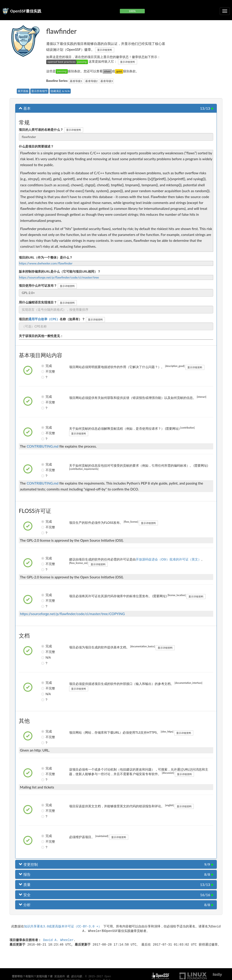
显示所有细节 (39, 91)
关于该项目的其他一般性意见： (41, 336)
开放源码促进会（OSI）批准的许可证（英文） (168, 559)
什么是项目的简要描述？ (36, 146)
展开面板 (23, 91)
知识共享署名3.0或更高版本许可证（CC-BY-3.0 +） (63, 926)
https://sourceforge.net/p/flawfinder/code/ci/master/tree (59, 277)
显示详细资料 (105, 50)
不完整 (45, 371)
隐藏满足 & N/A (60, 91)
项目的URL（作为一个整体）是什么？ (46, 257)
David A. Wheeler (58, 940)
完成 (45, 366)
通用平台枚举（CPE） (44, 319)
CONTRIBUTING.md (43, 446)
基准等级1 (76, 81)
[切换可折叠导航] (225, 11)
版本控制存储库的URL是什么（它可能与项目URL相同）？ (60, 271)
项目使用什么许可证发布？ (38, 285)
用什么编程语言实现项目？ (38, 302)
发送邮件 (60, 977)
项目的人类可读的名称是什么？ (41, 130)
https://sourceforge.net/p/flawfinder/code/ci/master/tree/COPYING (72, 614)
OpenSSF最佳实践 (26, 11)
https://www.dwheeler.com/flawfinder (46, 263)
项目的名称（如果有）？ (52, 319)
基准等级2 (91, 81)
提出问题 (76, 977)
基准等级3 (107, 81)
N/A (45, 657)
